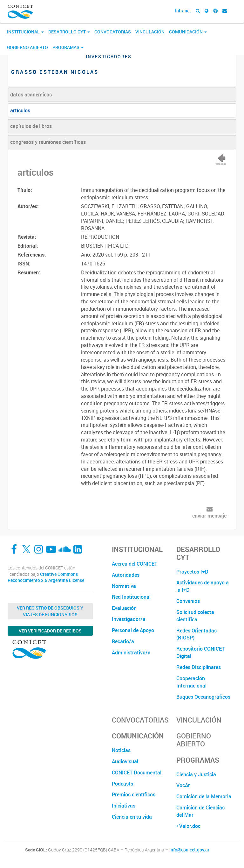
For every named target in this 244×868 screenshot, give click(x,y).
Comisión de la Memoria (204, 796)
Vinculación (150, 32)
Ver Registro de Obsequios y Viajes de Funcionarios (50, 611)
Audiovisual (125, 761)
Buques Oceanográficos (203, 697)
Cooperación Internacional (191, 682)
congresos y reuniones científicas (48, 142)
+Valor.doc (188, 826)
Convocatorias (113, 32)
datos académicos (31, 95)
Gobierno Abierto (27, 47)
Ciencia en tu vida (132, 817)
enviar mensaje (209, 516)
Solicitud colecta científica (195, 616)
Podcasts (122, 784)
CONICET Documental (137, 773)
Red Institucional (131, 597)
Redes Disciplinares (199, 667)
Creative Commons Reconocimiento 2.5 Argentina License (46, 577)
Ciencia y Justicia (196, 774)
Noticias (121, 750)
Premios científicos (134, 794)
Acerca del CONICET (135, 564)
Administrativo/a (131, 653)
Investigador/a (129, 619)
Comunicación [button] (188, 32)
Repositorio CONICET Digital (200, 652)
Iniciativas (124, 806)
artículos (20, 110)
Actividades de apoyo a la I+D (203, 586)
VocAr (183, 785)
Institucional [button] (25, 32)
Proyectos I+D (192, 572)
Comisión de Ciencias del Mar (200, 811)
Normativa (124, 586)
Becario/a (123, 641)
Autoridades (126, 575)
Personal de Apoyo (133, 630)
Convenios (188, 601)
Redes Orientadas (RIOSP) (197, 634)
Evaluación (124, 608)
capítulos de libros (31, 126)
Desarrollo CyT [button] (69, 32)
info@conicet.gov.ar (189, 850)
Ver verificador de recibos (50, 631)
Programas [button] (68, 47)
